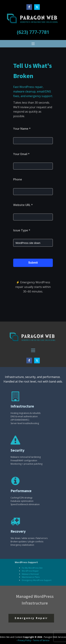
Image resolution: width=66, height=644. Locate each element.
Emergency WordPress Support (37, 580)
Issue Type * (22, 230)
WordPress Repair (30, 571)
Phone (18, 179)
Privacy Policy (24, 640)
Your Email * (21, 154)
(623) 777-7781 (33, 32)
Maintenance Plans (31, 577)
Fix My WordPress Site (32, 568)
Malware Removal (30, 574)
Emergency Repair (31, 618)
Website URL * (23, 205)
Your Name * (22, 129)
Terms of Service (41, 640)
